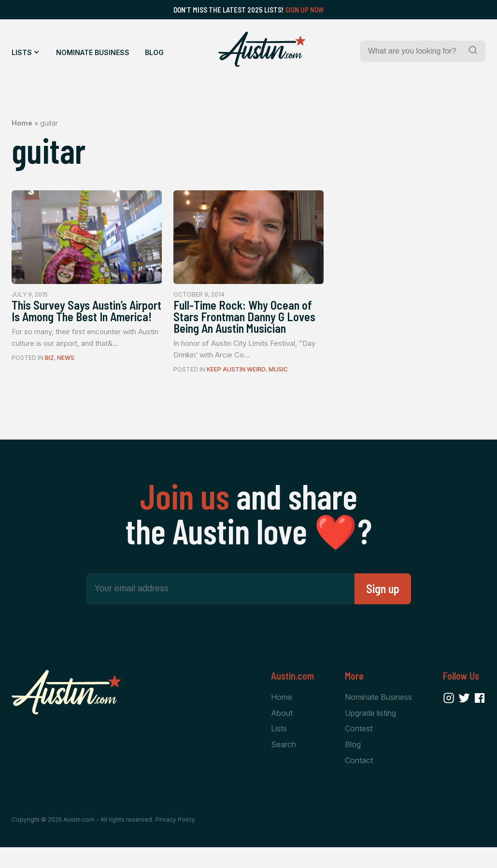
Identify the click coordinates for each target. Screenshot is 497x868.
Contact (359, 781)
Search (284, 765)
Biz (50, 375)
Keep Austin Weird (236, 388)
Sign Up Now (305, 10)
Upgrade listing (370, 732)
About (282, 732)
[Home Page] (262, 49)
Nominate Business (93, 52)
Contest (359, 748)
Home (22, 123)
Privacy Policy (175, 840)
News (66, 375)
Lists (22, 52)
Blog (154, 52)
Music (278, 388)
